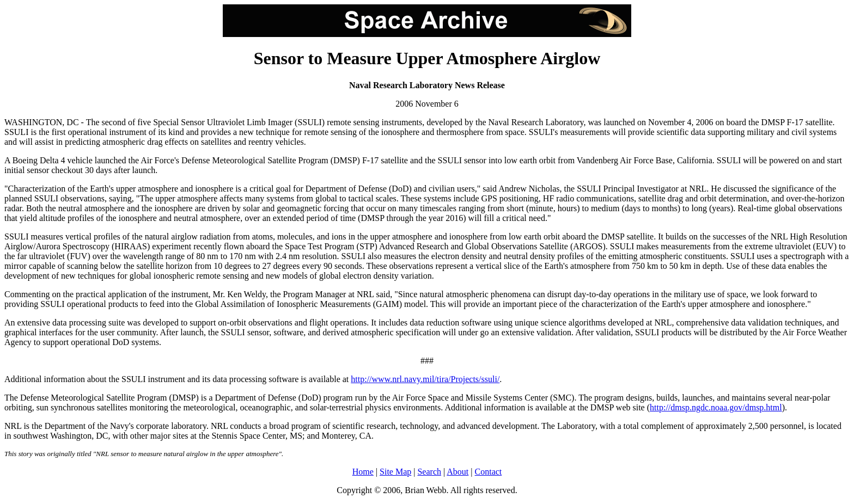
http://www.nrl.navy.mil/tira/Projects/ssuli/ (425, 379)
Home (363, 472)
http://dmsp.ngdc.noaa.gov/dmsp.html (716, 407)
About (457, 472)
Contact (489, 472)
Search (429, 472)
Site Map (395, 472)
